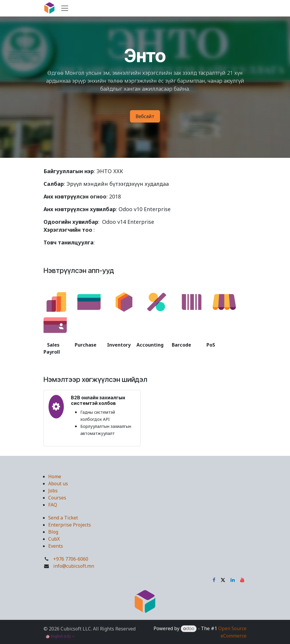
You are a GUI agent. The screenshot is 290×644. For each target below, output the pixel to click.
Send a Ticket (63, 518)
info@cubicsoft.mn (74, 566)
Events (56, 546)
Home (55, 476)
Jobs (53, 491)
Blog (53, 532)
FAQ (53, 505)
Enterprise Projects (70, 525)
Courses (57, 498)
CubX (54, 539)
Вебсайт (145, 116)
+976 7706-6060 (71, 559)
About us (58, 484)
